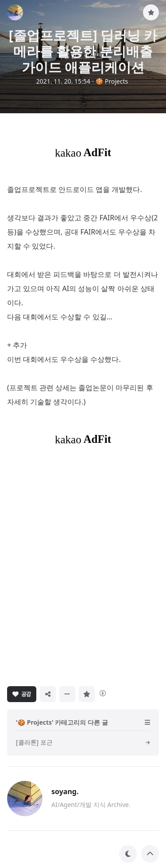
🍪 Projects (112, 81)
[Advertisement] (83, 565)
